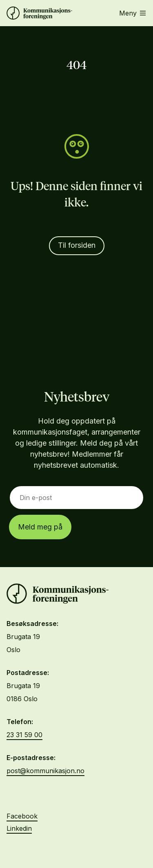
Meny (132, 13)
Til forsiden (77, 245)
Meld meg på (40, 527)
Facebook (22, 816)
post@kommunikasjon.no (45, 771)
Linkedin (19, 828)
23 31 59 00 (24, 735)
